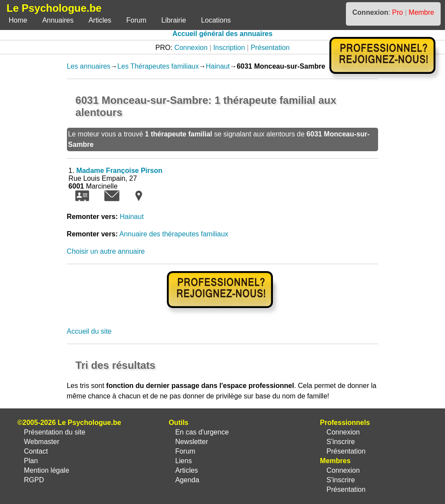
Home (18, 20)
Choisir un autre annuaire (106, 251)
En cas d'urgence (202, 432)
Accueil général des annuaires (222, 34)
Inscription (229, 48)
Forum (136, 20)
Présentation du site (55, 432)
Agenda (187, 480)
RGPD (34, 480)
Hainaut (218, 66)
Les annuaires (89, 66)
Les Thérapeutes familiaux (158, 66)
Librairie (174, 20)
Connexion (191, 48)
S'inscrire (340, 442)
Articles (100, 20)
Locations (216, 20)
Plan (31, 461)
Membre (421, 12)
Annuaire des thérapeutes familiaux (174, 234)
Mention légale (46, 470)
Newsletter (192, 442)
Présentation (270, 48)
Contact (36, 451)
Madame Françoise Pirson (119, 171)
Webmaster (42, 442)
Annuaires (58, 20)
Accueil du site (89, 331)
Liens (183, 461)
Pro (397, 12)
